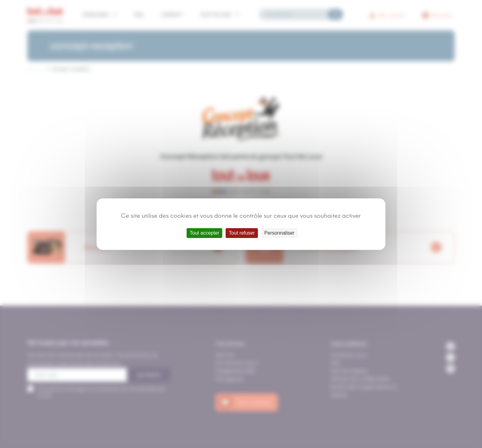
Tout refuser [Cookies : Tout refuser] (242, 233)
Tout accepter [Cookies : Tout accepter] (204, 233)
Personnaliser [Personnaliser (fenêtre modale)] (279, 233)
